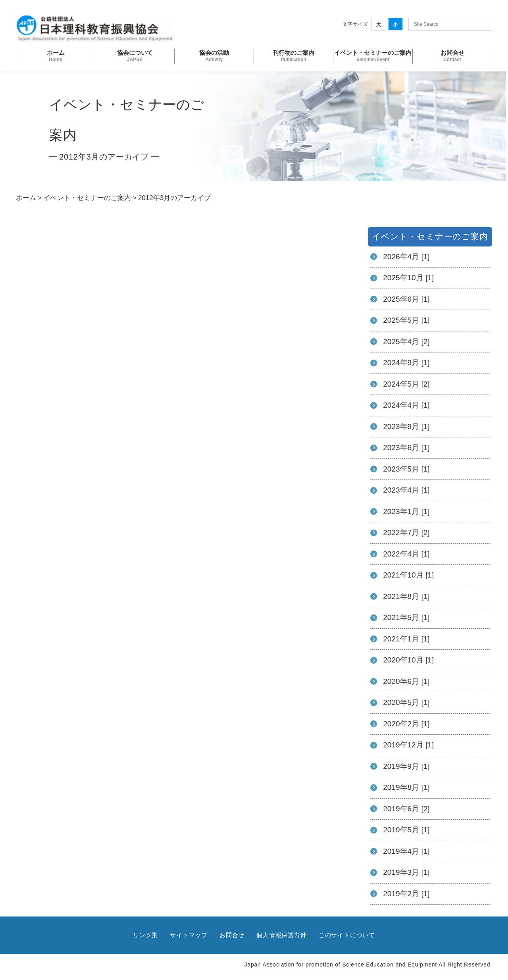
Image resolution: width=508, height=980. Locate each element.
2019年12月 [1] (408, 745)
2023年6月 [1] (406, 448)
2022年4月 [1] (406, 554)
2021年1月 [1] (406, 639)
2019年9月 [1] (406, 766)
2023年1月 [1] (406, 511)
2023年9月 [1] (406, 426)
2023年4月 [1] (406, 490)
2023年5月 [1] (406, 469)
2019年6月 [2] (406, 809)
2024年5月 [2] (406, 384)
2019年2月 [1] (406, 894)
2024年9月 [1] (406, 363)
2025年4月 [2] (406, 342)
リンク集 (145, 935)
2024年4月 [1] (406, 405)
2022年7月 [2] (406, 532)
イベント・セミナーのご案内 (87, 198)
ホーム (26, 198)
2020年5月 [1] (406, 702)
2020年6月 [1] (406, 681)
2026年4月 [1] (406, 257)
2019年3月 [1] (406, 872)
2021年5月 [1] (406, 617)
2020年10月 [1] (408, 660)
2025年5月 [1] (406, 320)
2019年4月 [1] (406, 851)
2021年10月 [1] (408, 575)
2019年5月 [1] (406, 830)
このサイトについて (347, 935)
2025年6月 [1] (406, 299)
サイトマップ (189, 935)
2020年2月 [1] (406, 724)
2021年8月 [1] (406, 596)
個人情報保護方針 (281, 935)
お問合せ (232, 935)
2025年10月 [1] (408, 278)
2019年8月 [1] (406, 787)
